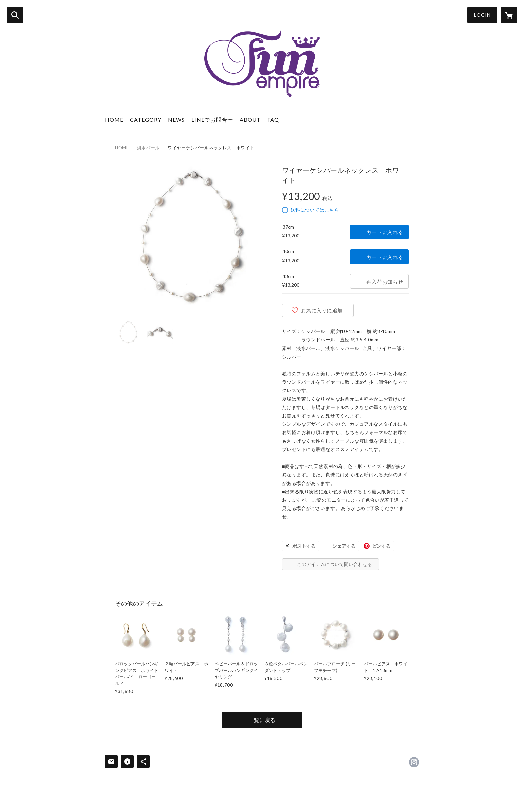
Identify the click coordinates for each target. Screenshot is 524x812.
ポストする (304, 546)
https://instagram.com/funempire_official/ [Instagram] (414, 762)
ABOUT (250, 120)
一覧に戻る (262, 720)
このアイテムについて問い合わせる (335, 564)
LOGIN (482, 15)
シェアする (344, 546)
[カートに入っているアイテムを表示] (509, 15)
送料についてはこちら (315, 210)
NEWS (176, 120)
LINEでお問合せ (212, 120)
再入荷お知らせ (385, 282)
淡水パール (148, 148)
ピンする (381, 546)
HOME (114, 120)
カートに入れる (385, 232)
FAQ (273, 120)
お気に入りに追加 (322, 310)
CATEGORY (146, 120)
